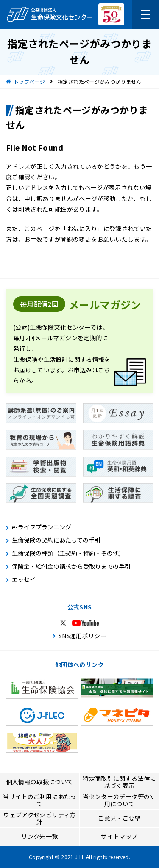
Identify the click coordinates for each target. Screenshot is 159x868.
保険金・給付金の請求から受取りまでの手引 (71, 566)
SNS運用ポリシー (82, 636)
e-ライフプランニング (42, 527)
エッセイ (24, 580)
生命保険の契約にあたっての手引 (56, 540)
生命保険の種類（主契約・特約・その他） (68, 553)
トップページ (29, 81)
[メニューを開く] (145, 14)
